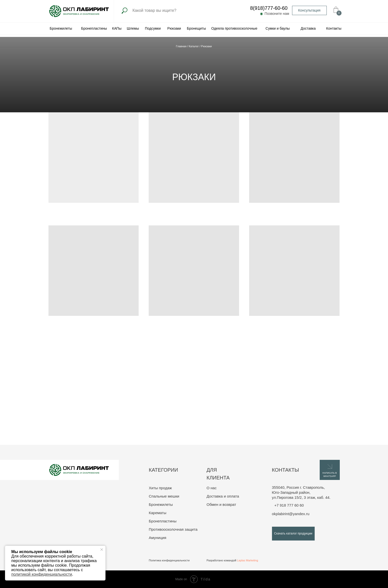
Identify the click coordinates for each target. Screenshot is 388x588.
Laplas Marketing (248, 560)
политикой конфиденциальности (42, 574)
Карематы (158, 513)
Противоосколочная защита (173, 529)
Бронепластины (163, 521)
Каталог (194, 46)
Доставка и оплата (223, 496)
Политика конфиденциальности (169, 560)
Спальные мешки (164, 496)
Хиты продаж (160, 488)
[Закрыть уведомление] (102, 550)
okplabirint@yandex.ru (291, 514)
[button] (309, 10)
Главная (182, 46)
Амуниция (158, 538)
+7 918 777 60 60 (289, 505)
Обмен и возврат (221, 504)
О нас (212, 488)
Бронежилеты (161, 504)
